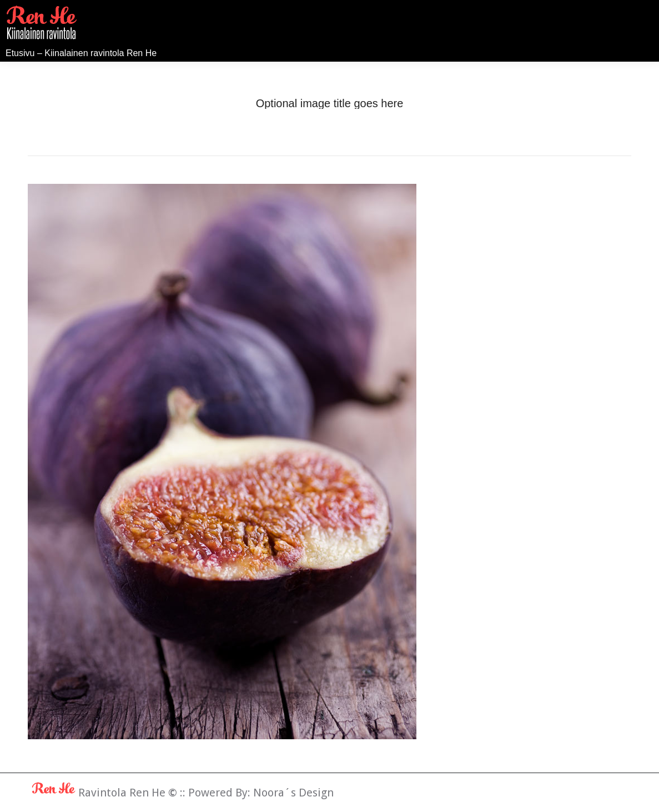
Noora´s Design (293, 793)
